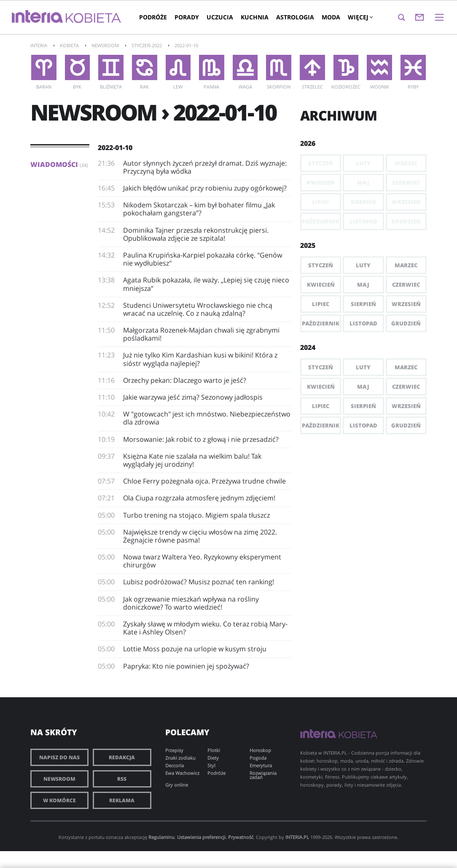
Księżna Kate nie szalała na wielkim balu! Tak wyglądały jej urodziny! (192, 460)
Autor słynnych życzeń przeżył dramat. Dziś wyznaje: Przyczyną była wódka (205, 167)
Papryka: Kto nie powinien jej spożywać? (186, 666)
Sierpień (363, 304)
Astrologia (295, 17)
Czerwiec (406, 285)
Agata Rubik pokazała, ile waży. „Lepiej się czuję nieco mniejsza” (206, 284)
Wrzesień (406, 304)
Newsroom (59, 779)
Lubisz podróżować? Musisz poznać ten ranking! (199, 582)
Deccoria (175, 765)
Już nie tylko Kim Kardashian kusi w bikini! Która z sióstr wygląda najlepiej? (200, 359)
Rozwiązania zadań (263, 775)
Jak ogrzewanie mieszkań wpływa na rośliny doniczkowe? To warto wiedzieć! (191, 603)
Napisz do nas (59, 757)
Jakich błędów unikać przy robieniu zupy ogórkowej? (205, 188)
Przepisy (174, 750)
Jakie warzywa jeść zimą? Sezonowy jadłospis (193, 397)
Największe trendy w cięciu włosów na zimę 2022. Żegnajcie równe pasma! (200, 536)
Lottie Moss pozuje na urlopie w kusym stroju (195, 649)
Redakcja (122, 757)
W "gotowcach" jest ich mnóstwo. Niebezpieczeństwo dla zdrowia (207, 418)
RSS (122, 779)
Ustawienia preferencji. (202, 837)
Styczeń (321, 265)
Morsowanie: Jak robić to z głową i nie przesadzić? (201, 439)
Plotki (214, 750)
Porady (187, 17)
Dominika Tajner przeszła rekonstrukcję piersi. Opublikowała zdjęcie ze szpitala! (196, 234)
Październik (321, 323)
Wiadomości (59, 164)
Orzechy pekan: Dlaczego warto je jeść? (185, 380)
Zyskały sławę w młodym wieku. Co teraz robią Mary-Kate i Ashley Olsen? (205, 628)
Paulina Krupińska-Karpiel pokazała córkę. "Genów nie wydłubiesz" (203, 259)
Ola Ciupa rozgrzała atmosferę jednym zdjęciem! (199, 498)
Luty (363, 265)
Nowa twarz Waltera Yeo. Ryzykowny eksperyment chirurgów (202, 561)
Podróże (153, 17)
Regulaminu (161, 837)
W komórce (59, 800)
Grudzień (406, 323)
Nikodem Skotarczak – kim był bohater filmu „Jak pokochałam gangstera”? (199, 209)
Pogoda (258, 758)
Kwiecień (321, 285)
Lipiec (321, 304)
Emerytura (261, 765)
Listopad (363, 323)
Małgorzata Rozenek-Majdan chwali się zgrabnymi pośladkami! (201, 334)
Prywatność (241, 837)
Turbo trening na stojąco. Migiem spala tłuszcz (196, 515)
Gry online (177, 785)
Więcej (360, 17)
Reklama (122, 800)
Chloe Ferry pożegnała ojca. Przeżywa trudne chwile (204, 481)
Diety (213, 758)
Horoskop (260, 750)
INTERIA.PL (297, 837)
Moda (331, 17)
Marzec (406, 265)
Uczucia (220, 17)
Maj (363, 285)
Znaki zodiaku (180, 758)
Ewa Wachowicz (182, 773)
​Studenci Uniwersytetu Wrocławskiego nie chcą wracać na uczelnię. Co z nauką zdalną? (198, 309)
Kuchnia (255, 17)
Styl (211, 765)
